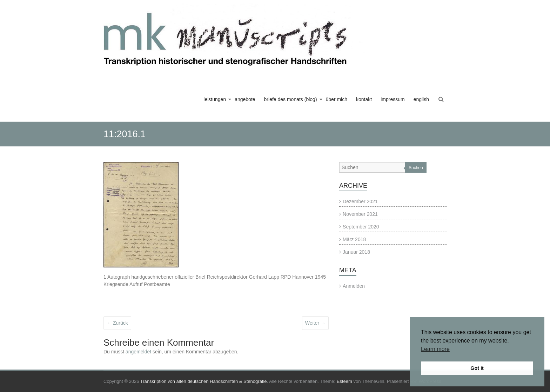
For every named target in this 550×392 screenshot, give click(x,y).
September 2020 (361, 227)
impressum (393, 99)
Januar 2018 (356, 252)
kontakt (364, 99)
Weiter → (315, 323)
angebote (245, 99)
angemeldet (138, 352)
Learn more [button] (435, 349)
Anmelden (354, 286)
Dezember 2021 (360, 201)
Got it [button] (477, 368)
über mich (337, 99)
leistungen (215, 99)
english (421, 99)
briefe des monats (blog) (291, 99)
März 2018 (354, 239)
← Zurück (117, 323)
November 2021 (360, 214)
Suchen (416, 168)
